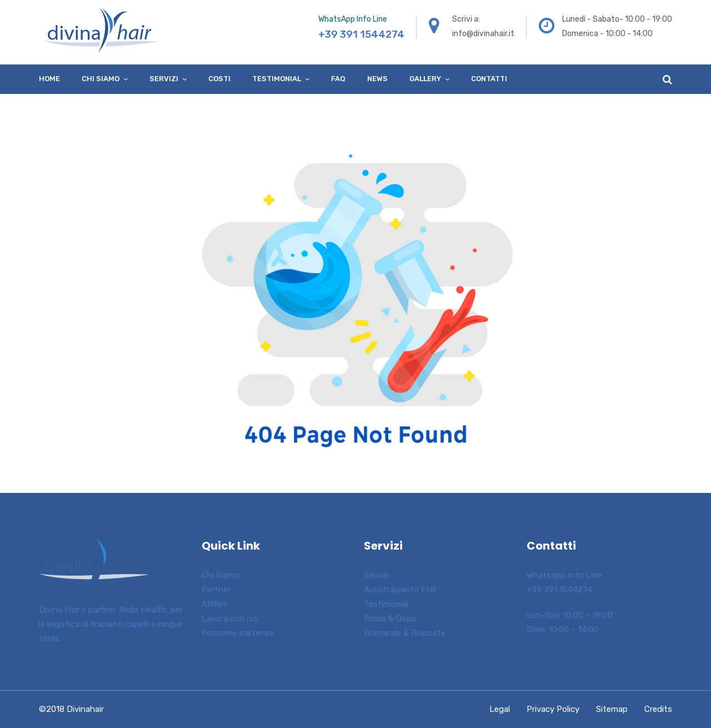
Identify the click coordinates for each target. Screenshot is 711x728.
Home (49, 79)
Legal (500, 709)
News (377, 79)
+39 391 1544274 (559, 590)
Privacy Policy (553, 709)
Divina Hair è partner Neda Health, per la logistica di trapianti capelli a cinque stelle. (111, 624)
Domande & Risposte (405, 633)
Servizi (164, 79)
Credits (658, 709)
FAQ (338, 79)
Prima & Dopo (390, 619)
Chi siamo (101, 79)
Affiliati (215, 604)
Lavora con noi (230, 619)
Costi (219, 79)
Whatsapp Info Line (564, 575)
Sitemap (612, 709)
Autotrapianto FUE (400, 590)
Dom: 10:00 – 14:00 (562, 630)
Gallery (425, 79)
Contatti (489, 79)
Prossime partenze (238, 633)
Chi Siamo (221, 575)
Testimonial (277, 79)
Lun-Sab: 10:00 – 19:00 (570, 615)
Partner (216, 590)
